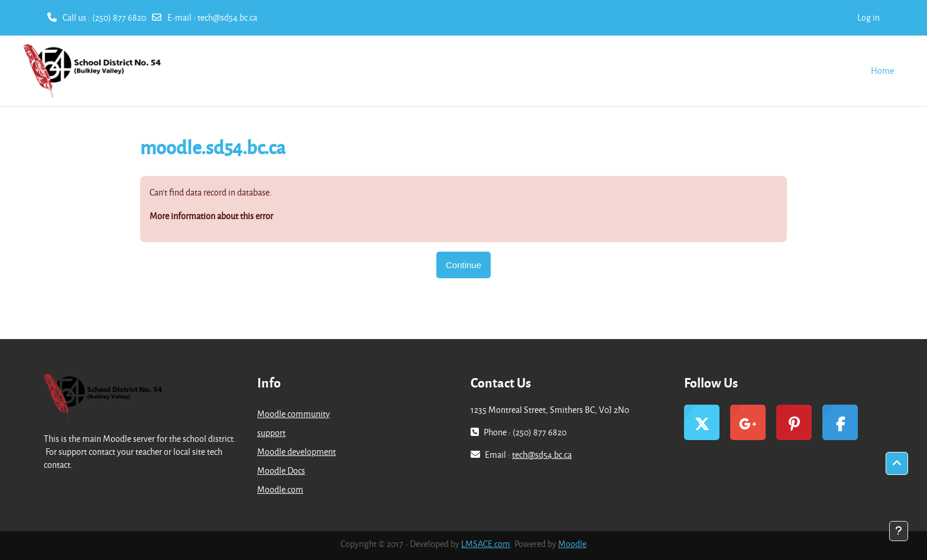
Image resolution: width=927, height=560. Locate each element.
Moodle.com (280, 489)
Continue (463, 265)
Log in (868, 17)
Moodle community (294, 414)
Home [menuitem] (882, 71)
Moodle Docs (281, 471)
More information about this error (211, 216)
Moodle (572, 544)
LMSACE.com (486, 544)
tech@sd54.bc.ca (227, 17)
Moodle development (296, 452)
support (271, 433)
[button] (897, 464)
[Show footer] (899, 531)
